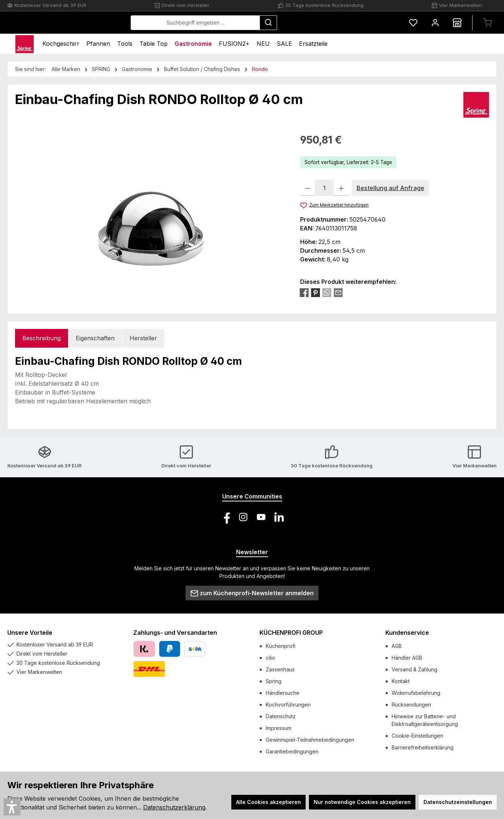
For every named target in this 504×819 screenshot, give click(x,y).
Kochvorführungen (288, 705)
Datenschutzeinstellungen (458, 802)
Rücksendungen (411, 705)
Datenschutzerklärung (174, 807)
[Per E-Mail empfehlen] (338, 292)
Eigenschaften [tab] (95, 338)
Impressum (279, 728)
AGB (397, 646)
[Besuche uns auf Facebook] (225, 517)
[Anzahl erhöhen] (341, 188)
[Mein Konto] (435, 23)
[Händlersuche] (457, 23)
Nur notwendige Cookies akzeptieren (362, 802)
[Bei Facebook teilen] (304, 292)
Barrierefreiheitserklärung (423, 747)
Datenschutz (281, 716)
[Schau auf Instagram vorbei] (243, 517)
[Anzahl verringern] (308, 188)
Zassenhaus (280, 669)
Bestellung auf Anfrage (390, 188)
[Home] (25, 44)
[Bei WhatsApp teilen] (327, 292)
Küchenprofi (281, 646)
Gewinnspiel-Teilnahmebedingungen (310, 740)
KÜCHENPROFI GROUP (291, 633)
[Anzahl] (324, 188)
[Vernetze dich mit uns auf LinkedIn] (279, 517)
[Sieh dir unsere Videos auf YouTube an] (261, 517)
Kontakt (401, 681)
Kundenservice (407, 633)
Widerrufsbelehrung (416, 693)
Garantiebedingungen (292, 751)
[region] (150, 211)
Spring (274, 681)
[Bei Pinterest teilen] (316, 292)
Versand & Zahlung (415, 669)
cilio (270, 658)
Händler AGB (407, 658)
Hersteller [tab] (143, 338)
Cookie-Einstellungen (417, 736)
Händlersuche (283, 693)
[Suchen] (323, 23)
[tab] (42, 338)
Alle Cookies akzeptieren (268, 802)
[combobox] (250, 23)
